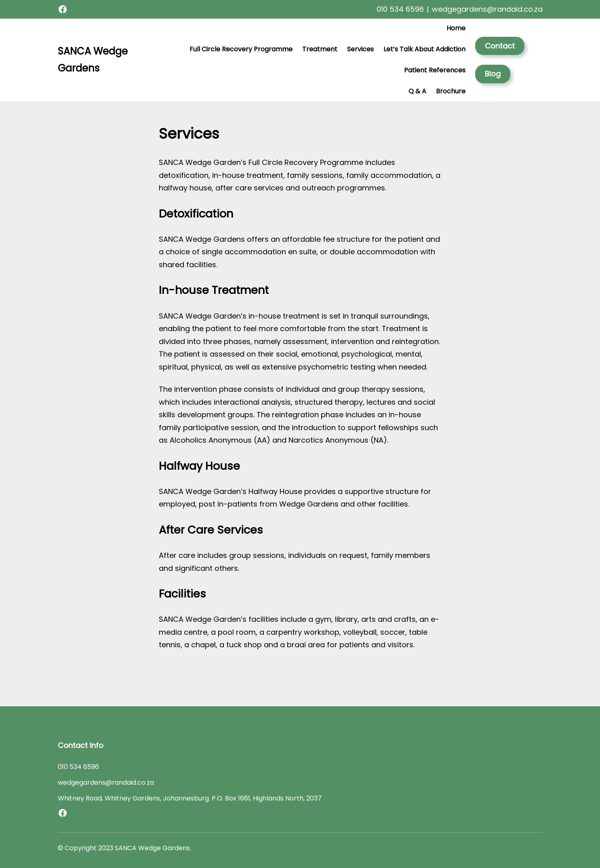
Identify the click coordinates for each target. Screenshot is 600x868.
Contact (500, 46)
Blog (493, 74)
